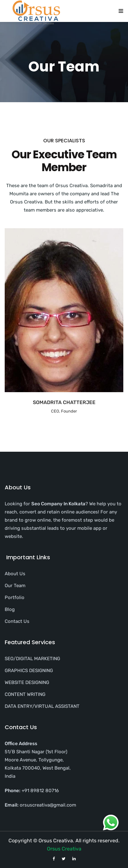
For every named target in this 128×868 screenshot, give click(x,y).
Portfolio (15, 597)
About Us (15, 574)
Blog (10, 609)
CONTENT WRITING (25, 694)
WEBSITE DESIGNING (27, 682)
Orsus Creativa (64, 849)
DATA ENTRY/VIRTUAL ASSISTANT (42, 706)
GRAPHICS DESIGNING (29, 671)
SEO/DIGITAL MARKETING (32, 659)
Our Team (15, 586)
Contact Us (17, 621)
